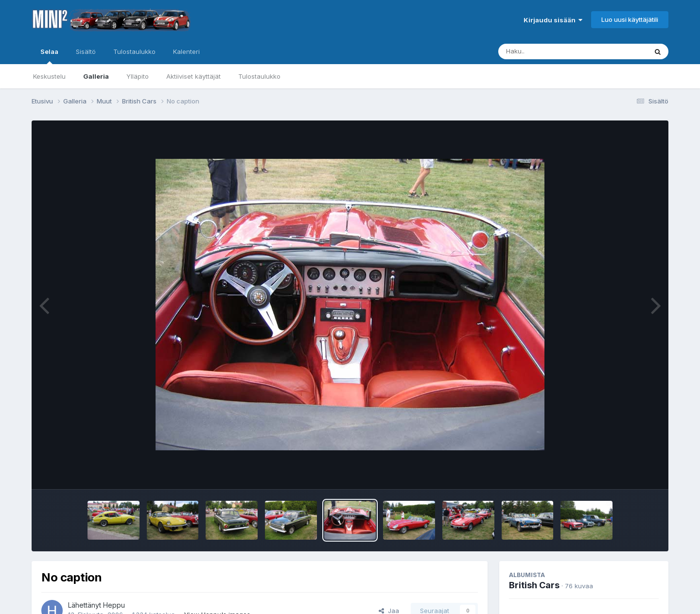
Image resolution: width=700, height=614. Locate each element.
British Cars (534, 585)
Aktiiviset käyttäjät (193, 76)
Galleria (96, 76)
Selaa (49, 56)
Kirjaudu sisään (553, 20)
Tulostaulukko (259, 76)
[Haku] (555, 51)
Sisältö (86, 51)
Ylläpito (138, 76)
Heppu (114, 605)
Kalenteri (186, 51)
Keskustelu (49, 76)
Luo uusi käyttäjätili (630, 19)
